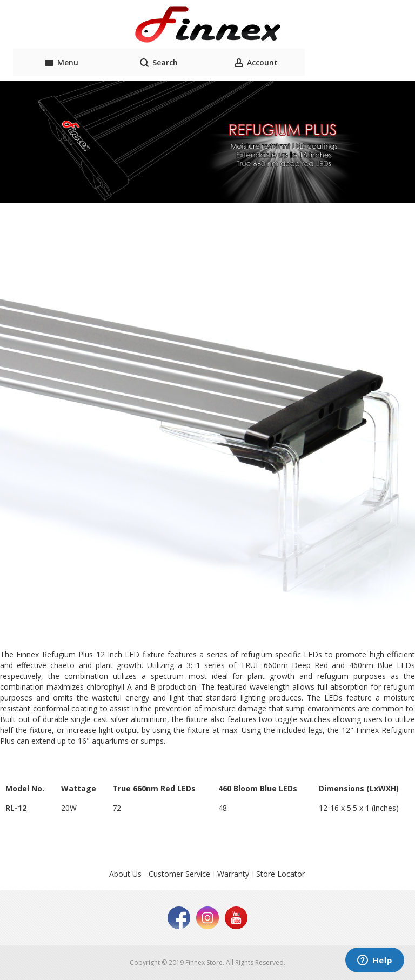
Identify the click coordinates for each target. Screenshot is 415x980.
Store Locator (280, 874)
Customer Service (179, 874)
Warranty (233, 874)
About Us (125, 874)
